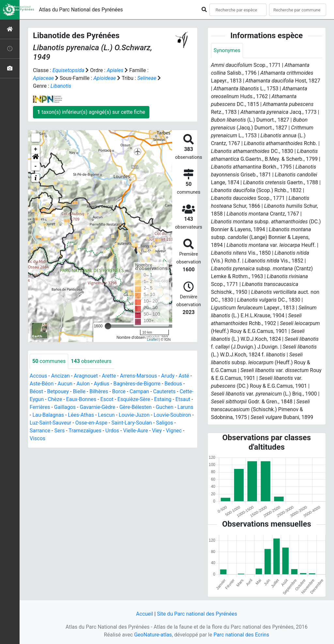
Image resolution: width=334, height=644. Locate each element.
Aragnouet (86, 376)
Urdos (112, 431)
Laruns (185, 407)
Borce (119, 391)
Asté (184, 376)
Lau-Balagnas (48, 415)
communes (49, 361)
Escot (107, 399)
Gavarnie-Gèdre (97, 407)
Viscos (38, 438)
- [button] (36, 166)
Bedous (173, 384)
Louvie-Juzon (134, 415)
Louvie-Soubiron (172, 415)
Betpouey (58, 391)
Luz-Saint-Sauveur (50, 423)
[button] (36, 158)
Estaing (163, 399)
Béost (36, 391)
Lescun (106, 415)
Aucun (65, 384)
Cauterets (164, 391)
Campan (139, 391)
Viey (157, 431)
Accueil (144, 614)
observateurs (91, 361)
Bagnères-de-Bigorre (137, 384)
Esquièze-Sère (134, 399)
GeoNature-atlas (153, 635)
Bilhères (99, 391)
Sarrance (40, 431)
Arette (109, 376)
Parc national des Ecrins (241, 635)
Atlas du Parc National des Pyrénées (81, 10)
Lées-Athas (81, 415)
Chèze (55, 399)
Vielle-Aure (135, 431)
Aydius (102, 384)
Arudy (168, 376)
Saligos (164, 423)
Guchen (164, 407)
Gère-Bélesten (136, 407)
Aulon (83, 384)
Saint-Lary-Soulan (132, 423)
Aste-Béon (42, 384)
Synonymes (227, 50)
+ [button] (36, 149)
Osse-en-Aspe (91, 423)
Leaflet (152, 339)
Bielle (79, 391)
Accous (38, 376)
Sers (60, 431)
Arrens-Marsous (139, 376)
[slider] (108, 326)
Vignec (174, 431)
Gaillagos (65, 407)
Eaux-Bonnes (81, 399)
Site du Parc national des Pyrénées (197, 614)
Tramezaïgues (85, 431)
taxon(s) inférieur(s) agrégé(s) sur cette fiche (91, 112)
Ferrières (40, 407)
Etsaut (183, 399)
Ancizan (61, 376)
